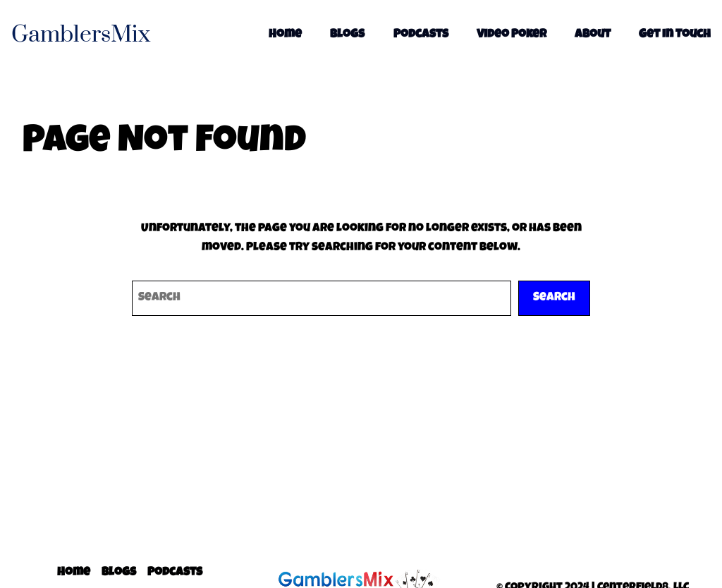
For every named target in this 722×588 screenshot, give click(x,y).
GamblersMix (81, 35)
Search (554, 298)
